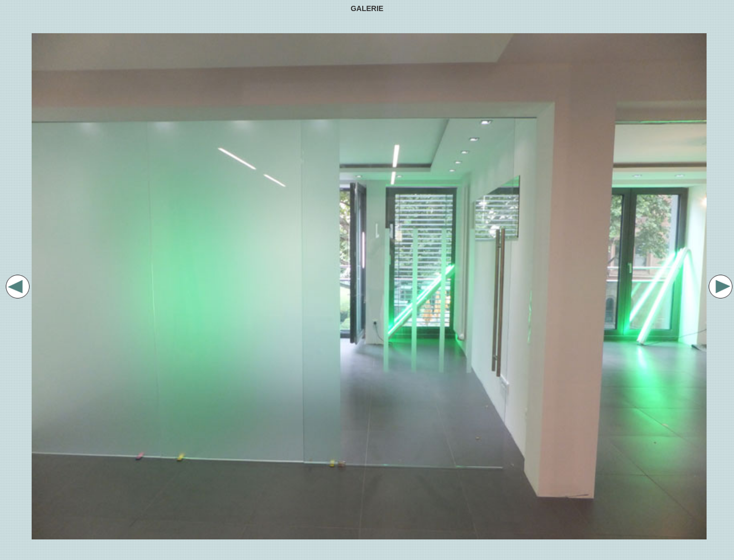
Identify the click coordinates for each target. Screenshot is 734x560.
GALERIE (367, 8)
